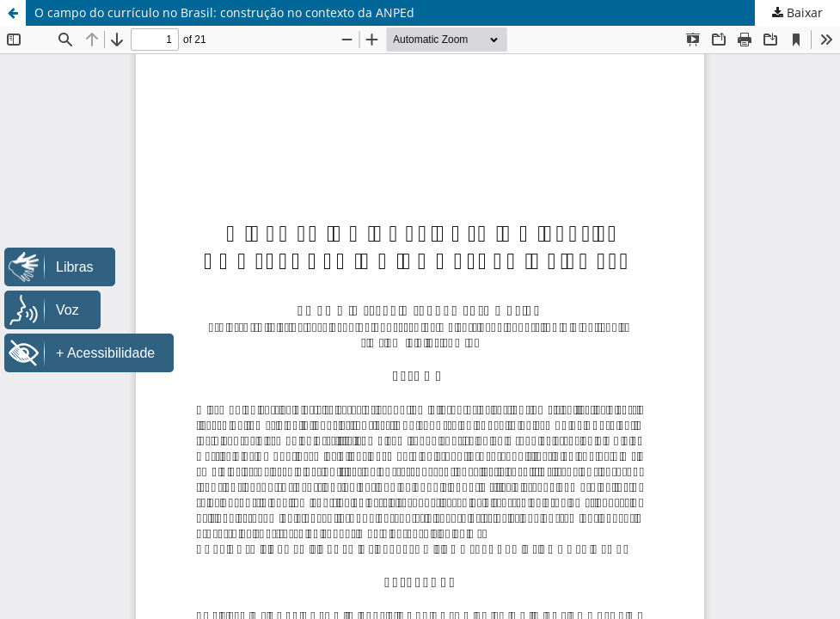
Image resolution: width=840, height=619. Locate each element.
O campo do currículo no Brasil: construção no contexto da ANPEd (224, 12)
